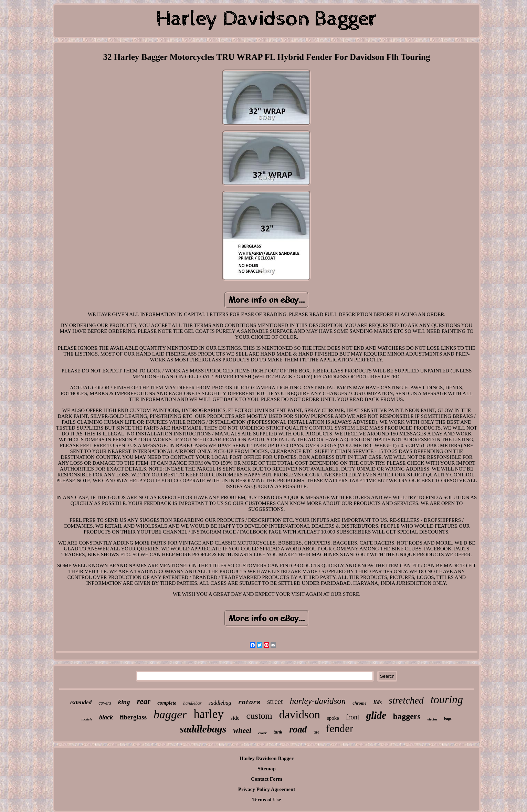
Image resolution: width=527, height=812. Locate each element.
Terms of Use (267, 800)
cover (262, 733)
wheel (243, 730)
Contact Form (266, 779)
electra (432, 719)
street (275, 702)
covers (105, 703)
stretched (406, 700)
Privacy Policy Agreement (267, 789)
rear (144, 701)
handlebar (192, 703)
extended (81, 702)
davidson (300, 715)
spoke (333, 718)
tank (278, 732)
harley (208, 714)
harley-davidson (318, 701)
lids (378, 702)
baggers (407, 716)
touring (447, 699)
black (106, 717)
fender (340, 729)
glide (376, 715)
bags (448, 718)
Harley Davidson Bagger (267, 758)
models (87, 719)
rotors (249, 703)
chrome (359, 703)
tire (316, 732)
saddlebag (220, 703)
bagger (170, 714)
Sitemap (267, 769)
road (298, 729)
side (235, 718)
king (124, 702)
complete (167, 703)
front (353, 717)
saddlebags (203, 729)
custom (259, 716)
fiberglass (133, 717)
